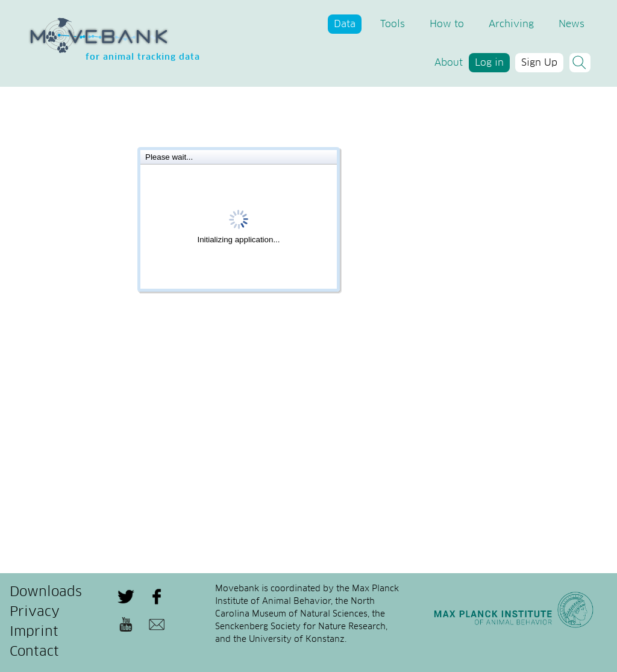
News (572, 24)
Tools (393, 24)
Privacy (35, 612)
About (449, 63)
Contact (34, 652)
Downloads (46, 592)
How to (447, 24)
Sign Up (539, 63)
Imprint (34, 632)
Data (345, 24)
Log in (489, 63)
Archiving (511, 24)
